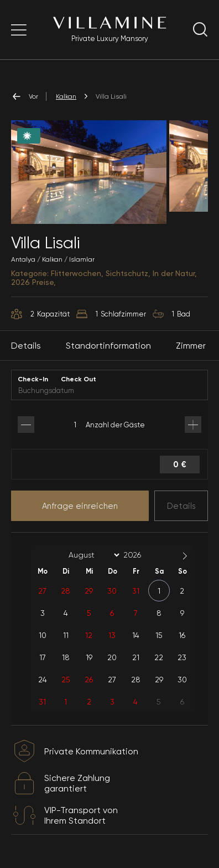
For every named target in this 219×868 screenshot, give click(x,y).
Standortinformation (108, 346)
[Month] (92, 555)
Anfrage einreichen (80, 506)
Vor (25, 96)
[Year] (141, 555)
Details (181, 506)
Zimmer (191, 346)
